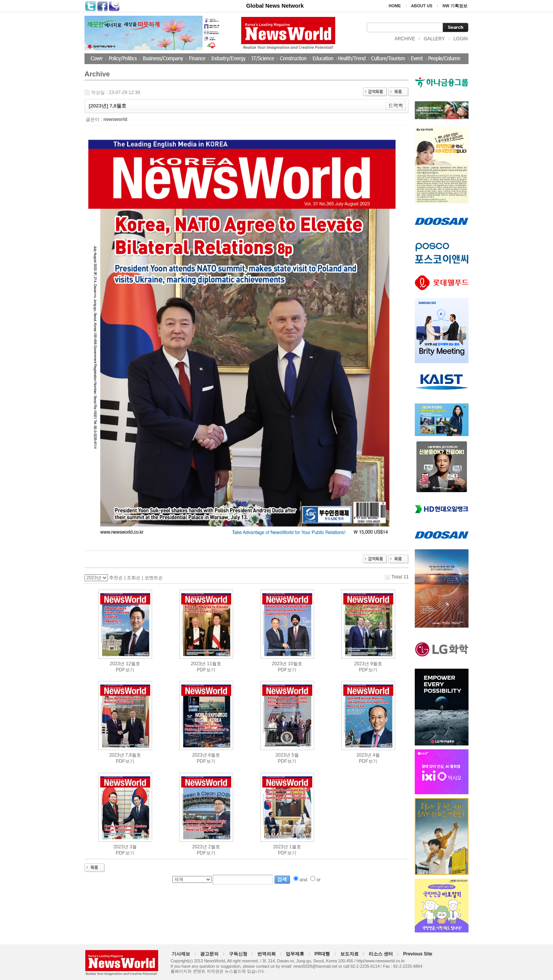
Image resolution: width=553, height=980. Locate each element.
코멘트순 (154, 578)
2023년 (117, 664)
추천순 (116, 578)
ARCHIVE (405, 39)
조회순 (134, 578)
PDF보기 (125, 670)
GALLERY (434, 39)
